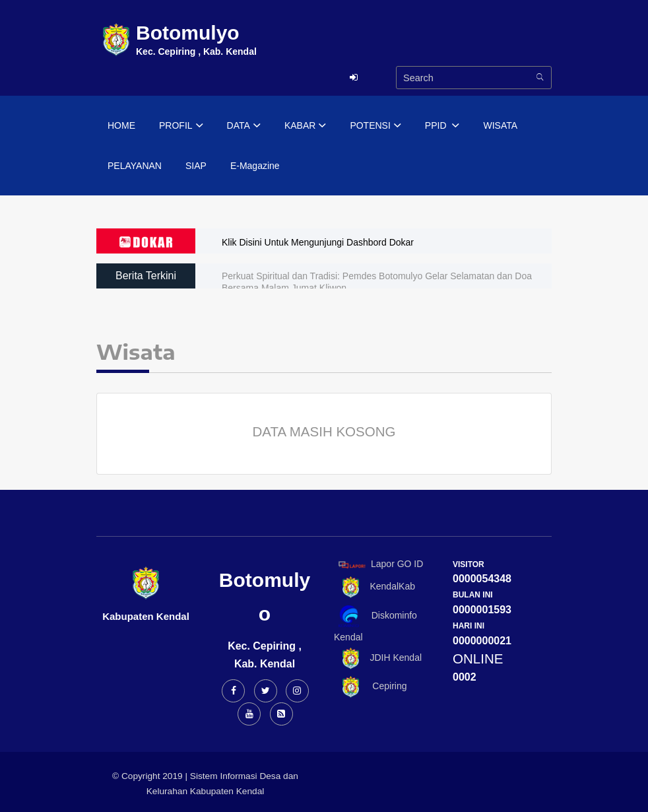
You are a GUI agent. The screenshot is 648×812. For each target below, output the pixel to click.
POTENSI (375, 126)
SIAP (196, 166)
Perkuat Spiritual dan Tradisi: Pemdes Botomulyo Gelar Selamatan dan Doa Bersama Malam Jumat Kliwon (377, 282)
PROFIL (181, 126)
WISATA (500, 125)
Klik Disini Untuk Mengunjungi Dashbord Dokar (318, 242)
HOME (121, 125)
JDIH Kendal (378, 659)
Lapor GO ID (380, 564)
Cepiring (370, 687)
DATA (244, 126)
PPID (442, 126)
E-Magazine (255, 166)
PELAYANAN (135, 166)
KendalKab (374, 587)
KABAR (305, 126)
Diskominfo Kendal (375, 624)
